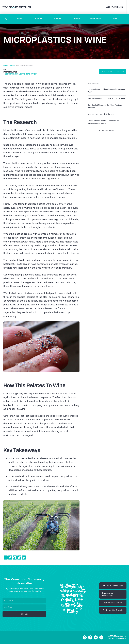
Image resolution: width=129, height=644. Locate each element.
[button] (20, 19)
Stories (58, 19)
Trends (76, 19)
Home (5, 66)
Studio (114, 19)
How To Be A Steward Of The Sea (101, 114)
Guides (39, 19)
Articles (12, 66)
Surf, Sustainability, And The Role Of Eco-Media (106, 99)
